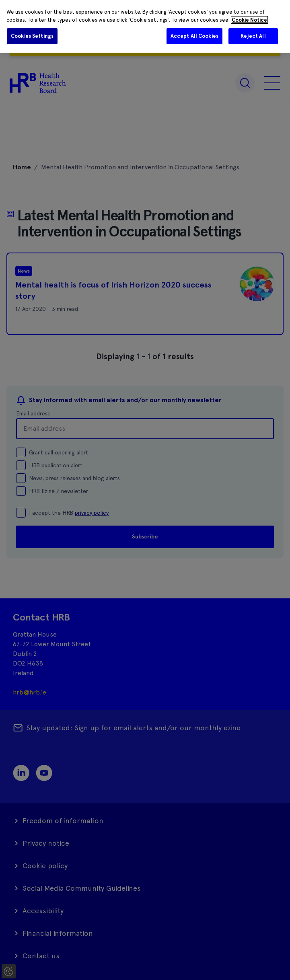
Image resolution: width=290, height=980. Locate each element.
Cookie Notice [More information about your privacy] (249, 20)
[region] (145, 26)
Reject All (253, 36)
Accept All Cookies (194, 36)
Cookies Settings (32, 36)
